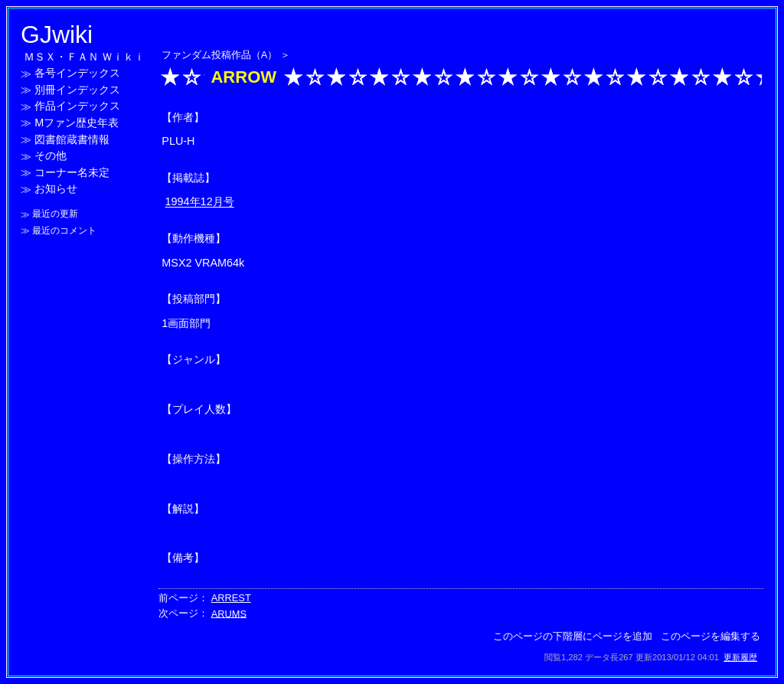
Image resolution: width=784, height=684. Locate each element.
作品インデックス (77, 106)
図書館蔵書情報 (72, 139)
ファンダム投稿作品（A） (220, 55)
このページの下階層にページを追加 (573, 636)
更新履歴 (740, 657)
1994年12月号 (200, 202)
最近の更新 (55, 214)
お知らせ (56, 189)
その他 (51, 156)
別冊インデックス (77, 90)
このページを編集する (710, 636)
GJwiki (57, 34)
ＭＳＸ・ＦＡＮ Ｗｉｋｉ (84, 57)
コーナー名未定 (72, 172)
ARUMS (229, 613)
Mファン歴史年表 (77, 123)
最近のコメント (64, 231)
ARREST (231, 598)
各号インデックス (77, 74)
